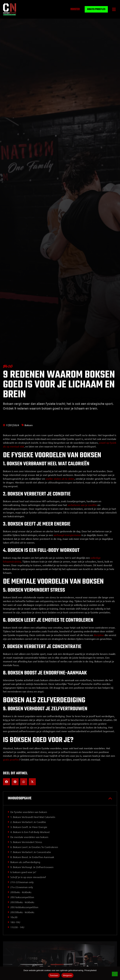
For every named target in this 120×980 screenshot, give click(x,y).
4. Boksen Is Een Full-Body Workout (30, 832)
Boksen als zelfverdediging (25, 862)
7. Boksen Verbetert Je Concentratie (31, 852)
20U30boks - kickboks (22, 902)
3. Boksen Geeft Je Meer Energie (29, 827)
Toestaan (54, 975)
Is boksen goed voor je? (23, 872)
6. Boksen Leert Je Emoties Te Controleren (34, 847)
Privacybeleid (90, 970)
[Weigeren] (115, 974)
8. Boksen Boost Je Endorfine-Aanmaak (32, 857)
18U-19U (15, 922)
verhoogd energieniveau (67, 535)
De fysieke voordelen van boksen (29, 812)
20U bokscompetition (22, 897)
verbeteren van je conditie (82, 505)
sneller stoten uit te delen (60, 479)
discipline (99, 635)
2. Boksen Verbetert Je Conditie (28, 822)
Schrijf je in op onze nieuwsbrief (28, 877)
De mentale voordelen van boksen (29, 837)
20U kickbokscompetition (24, 907)
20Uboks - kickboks (21, 892)
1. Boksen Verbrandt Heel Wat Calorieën (33, 817)
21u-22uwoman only (22, 887)
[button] (114, 9)
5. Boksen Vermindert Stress (26, 842)
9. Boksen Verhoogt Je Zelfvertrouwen (32, 867)
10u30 (14, 917)
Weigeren (67, 975)
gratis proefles (11, 759)
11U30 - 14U (17, 927)
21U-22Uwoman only (22, 882)
